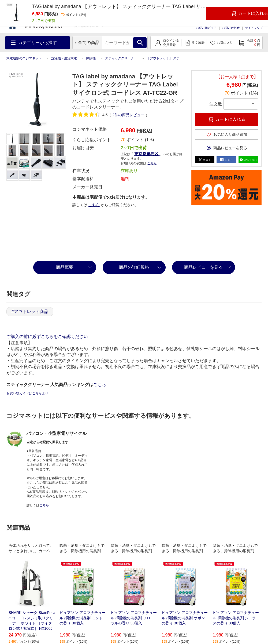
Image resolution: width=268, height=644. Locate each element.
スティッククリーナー (121, 58)
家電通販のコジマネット (24, 58)
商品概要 (65, 267)
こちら (152, 163)
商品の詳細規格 (134, 267)
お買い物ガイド (206, 28)
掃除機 (91, 58)
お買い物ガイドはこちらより (27, 393)
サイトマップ (254, 28)
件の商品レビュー (128, 115)
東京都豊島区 (147, 154)
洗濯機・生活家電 (64, 58)
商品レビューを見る (203, 267)
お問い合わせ (231, 28)
